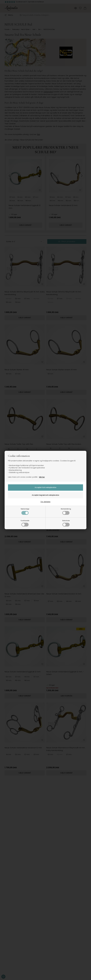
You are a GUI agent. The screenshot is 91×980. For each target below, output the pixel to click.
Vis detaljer (45, 502)
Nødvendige (25, 511)
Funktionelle (25, 523)
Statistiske (66, 523)
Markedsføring (66, 511)
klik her (42, 477)
